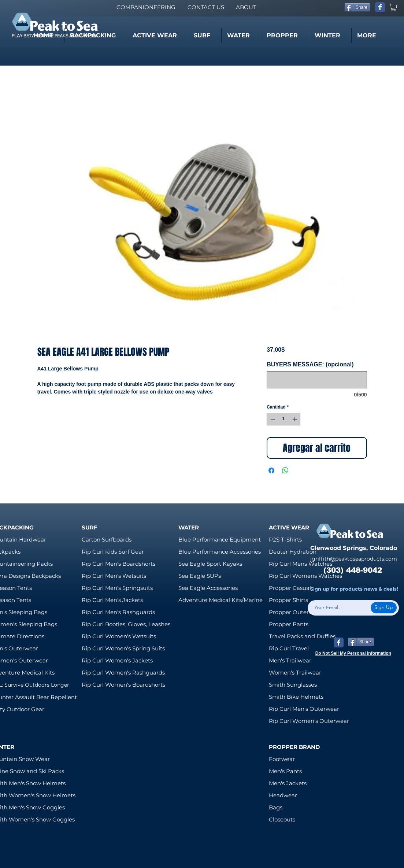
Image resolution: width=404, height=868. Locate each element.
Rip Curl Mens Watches (301, 564)
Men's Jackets (288, 783)
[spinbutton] (283, 419)
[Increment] (295, 419)
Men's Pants (285, 771)
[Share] (357, 7)
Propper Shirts (288, 600)
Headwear (283, 795)
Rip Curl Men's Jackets (112, 600)
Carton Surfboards (107, 540)
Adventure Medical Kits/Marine (220, 600)
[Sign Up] (384, 608)
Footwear (282, 759)
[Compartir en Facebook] (271, 470)
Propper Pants (289, 624)
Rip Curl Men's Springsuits (117, 588)
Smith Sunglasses (293, 685)
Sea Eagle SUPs (200, 576)
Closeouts (282, 819)
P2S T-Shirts (285, 540)
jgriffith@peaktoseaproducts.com (354, 559)
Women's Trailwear (295, 673)
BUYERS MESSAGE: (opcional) (310, 364)
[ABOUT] (246, 7)
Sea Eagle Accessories (208, 588)
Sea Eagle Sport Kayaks (210, 564)
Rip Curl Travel (289, 648)
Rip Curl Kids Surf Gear (113, 552)
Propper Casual (290, 588)
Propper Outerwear (296, 612)
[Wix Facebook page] (380, 7)
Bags (276, 807)
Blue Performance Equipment (220, 540)
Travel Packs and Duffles (302, 636)
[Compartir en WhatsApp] (285, 470)
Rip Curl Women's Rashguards (123, 673)
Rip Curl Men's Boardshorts (118, 564)
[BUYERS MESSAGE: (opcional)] (317, 380)
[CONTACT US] (206, 7)
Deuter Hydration (293, 552)
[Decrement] (272, 419)
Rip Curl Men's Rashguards (118, 612)
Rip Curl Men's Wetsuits (114, 576)
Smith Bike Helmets (296, 697)
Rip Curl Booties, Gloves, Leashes (126, 624)
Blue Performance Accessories (220, 552)
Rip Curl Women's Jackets (117, 660)
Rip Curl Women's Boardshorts (123, 685)
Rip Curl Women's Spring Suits (123, 648)
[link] (394, 7)
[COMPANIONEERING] (146, 7)
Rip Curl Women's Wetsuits (119, 636)
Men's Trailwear (290, 660)
